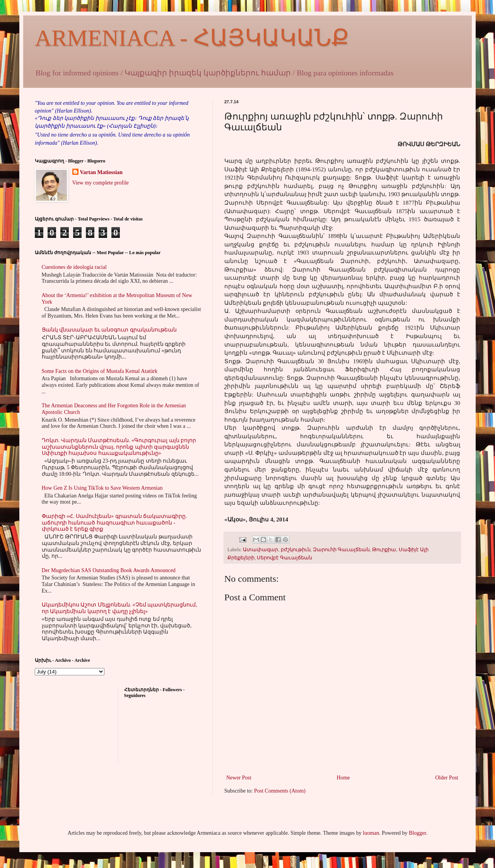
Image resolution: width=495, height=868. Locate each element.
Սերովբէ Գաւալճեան (284, 558)
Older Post (447, 778)
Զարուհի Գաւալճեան (341, 550)
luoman (371, 833)
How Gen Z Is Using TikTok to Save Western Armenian (102, 488)
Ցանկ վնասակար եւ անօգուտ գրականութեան (109, 330)
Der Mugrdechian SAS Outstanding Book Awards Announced (109, 570)
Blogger (417, 833)
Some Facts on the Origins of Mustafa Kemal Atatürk (100, 371)
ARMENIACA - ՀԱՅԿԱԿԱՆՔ (192, 38)
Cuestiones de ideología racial (74, 267)
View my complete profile (101, 183)
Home (343, 778)
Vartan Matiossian (101, 172)
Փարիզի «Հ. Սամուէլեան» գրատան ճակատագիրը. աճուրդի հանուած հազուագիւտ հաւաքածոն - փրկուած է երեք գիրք (114, 523)
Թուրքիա (384, 550)
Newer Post (239, 778)
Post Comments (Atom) (280, 791)
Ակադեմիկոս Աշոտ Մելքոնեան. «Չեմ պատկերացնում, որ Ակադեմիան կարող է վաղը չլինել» (119, 608)
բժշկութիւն (296, 550)
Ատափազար (260, 550)
